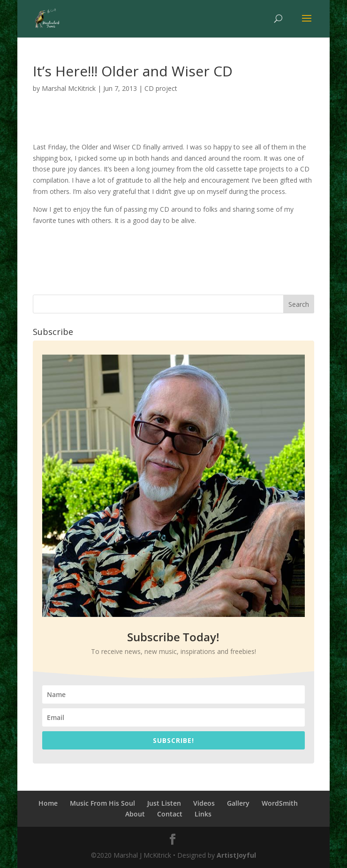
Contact (170, 814)
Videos (204, 803)
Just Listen (164, 803)
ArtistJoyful (236, 855)
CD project (161, 88)
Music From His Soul (102, 803)
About (135, 814)
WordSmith (280, 803)
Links (203, 814)
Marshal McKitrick (69, 88)
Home (48, 803)
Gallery (238, 803)
